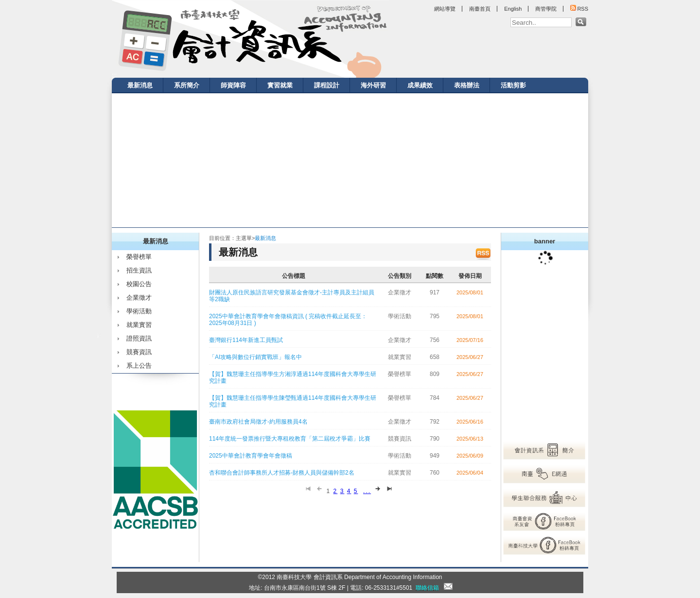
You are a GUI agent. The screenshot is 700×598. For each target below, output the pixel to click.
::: (114, 75)
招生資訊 (139, 270)
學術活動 (139, 311)
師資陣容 (233, 85)
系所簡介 (187, 85)
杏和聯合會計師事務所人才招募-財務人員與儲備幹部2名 (282, 473)
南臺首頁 (480, 9)
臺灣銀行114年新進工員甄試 (246, 340)
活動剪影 (513, 85)
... (367, 491)
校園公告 (139, 284)
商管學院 (546, 9)
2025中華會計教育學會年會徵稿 (251, 456)
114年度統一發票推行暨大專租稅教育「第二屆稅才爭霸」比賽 (290, 439)
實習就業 (280, 85)
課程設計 (327, 85)
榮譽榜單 (139, 257)
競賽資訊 (139, 352)
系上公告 (139, 366)
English (513, 9)
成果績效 (420, 85)
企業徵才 (139, 298)
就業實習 (139, 325)
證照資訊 (139, 338)
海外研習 (373, 85)
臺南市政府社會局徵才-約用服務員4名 (258, 422)
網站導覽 (445, 9)
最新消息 (140, 85)
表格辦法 (467, 85)
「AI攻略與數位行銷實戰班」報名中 (255, 357)
